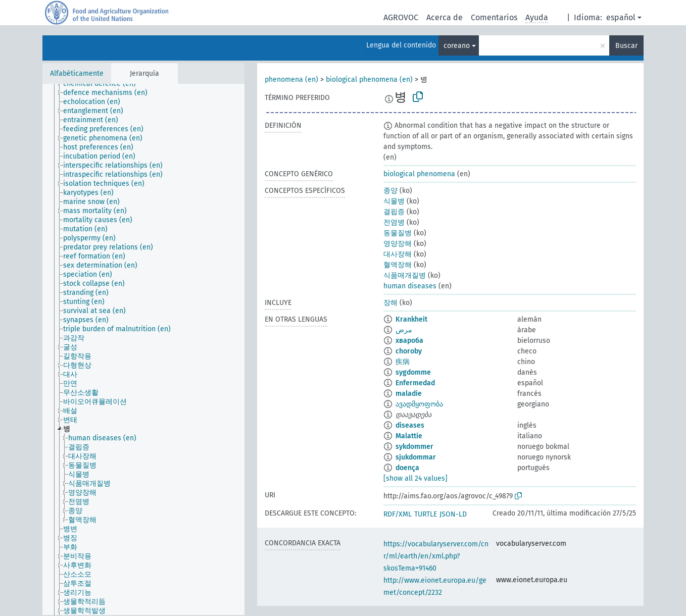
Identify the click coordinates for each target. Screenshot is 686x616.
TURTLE (426, 514)
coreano (457, 46)
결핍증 (394, 212)
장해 (390, 303)
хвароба (409, 341)
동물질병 (398, 233)
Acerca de (445, 17)
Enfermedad (415, 383)
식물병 (394, 201)
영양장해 (398, 244)
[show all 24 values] (415, 478)
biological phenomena (419, 174)
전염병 (394, 222)
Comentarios (494, 17)
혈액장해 (398, 265)
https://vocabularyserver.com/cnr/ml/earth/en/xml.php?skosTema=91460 (436, 556)
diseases (410, 425)
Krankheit (411, 319)
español (621, 17)
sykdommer (414, 447)
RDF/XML (398, 514)
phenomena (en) (291, 80)
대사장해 (398, 254)
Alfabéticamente (77, 73)
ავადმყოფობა (419, 404)
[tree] (143, 349)
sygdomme (413, 372)
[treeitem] (104, 84)
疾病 (403, 362)
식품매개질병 (405, 275)
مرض (404, 330)
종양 (390, 191)
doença (407, 468)
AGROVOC (401, 17)
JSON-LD (453, 514)
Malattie (409, 436)
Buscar (626, 46)
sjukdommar (416, 457)
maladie (409, 394)
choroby (409, 351)
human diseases (410, 286)
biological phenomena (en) (369, 80)
